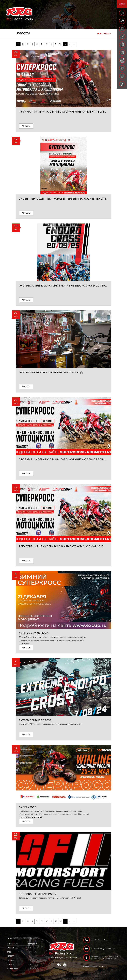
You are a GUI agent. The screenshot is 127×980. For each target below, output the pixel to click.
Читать (26, 126)
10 (60, 44)
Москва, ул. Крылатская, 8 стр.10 (105, 958)
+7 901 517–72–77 (100, 940)
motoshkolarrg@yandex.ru (103, 948)
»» (75, 44)
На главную (104, 33)
